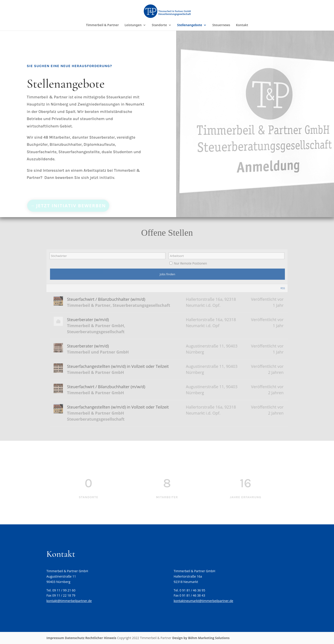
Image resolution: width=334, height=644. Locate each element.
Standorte (159, 25)
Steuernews (221, 25)
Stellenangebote (190, 25)
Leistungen (133, 25)
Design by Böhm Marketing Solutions (201, 638)
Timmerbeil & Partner (102, 25)
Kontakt (242, 25)
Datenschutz (75, 638)
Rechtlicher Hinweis (101, 638)
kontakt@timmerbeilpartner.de (69, 601)
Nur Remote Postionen (190, 263)
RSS (283, 288)
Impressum (55, 638)
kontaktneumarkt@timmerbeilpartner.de (204, 601)
